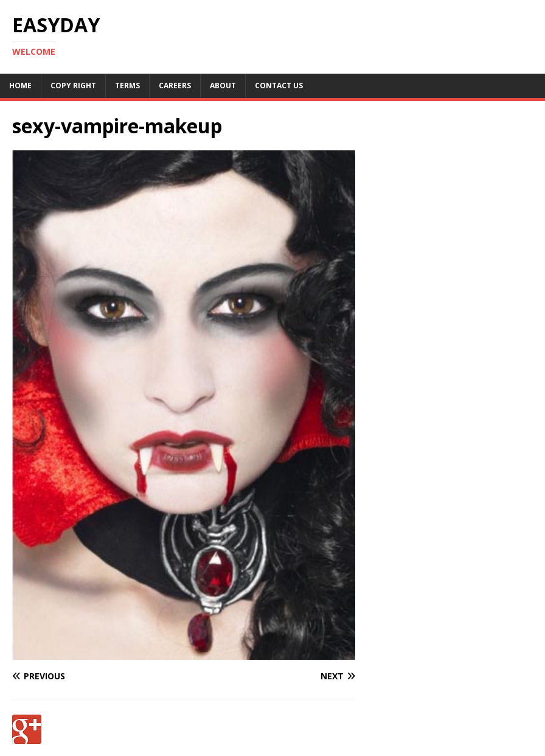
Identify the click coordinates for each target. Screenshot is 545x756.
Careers (175, 86)
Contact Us (279, 86)
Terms (127, 86)
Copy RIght (73, 86)
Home (20, 86)
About (223, 86)
